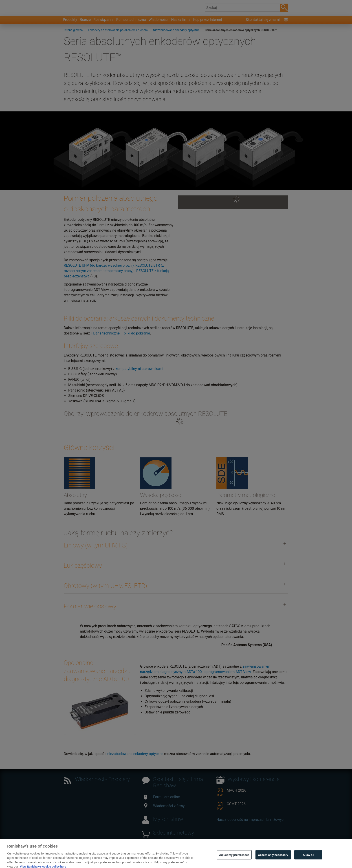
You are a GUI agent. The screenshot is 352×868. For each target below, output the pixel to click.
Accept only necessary (273, 860)
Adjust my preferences (234, 860)
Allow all (309, 860)
